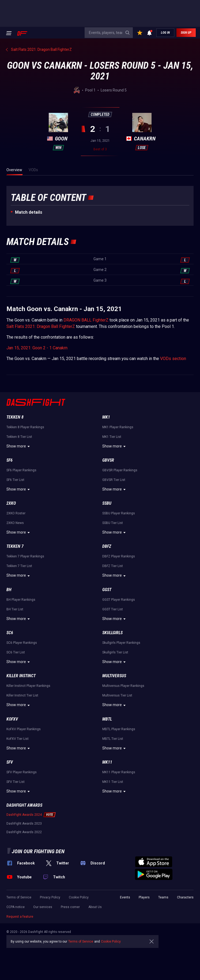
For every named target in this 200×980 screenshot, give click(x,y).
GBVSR (108, 460)
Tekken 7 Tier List (19, 566)
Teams (163, 897)
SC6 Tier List (16, 652)
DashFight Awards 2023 (24, 824)
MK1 (106, 417)
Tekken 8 (15, 417)
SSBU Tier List (113, 523)
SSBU (107, 503)
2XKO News (15, 523)
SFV (10, 762)
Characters (185, 897)
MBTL (107, 719)
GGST (107, 590)
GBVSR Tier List (114, 480)
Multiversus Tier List (117, 695)
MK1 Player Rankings (118, 427)
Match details (29, 212)
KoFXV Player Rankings (24, 729)
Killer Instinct (21, 676)
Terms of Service (19, 897)
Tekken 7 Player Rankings (25, 556)
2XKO (11, 503)
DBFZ (107, 546)
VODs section (173, 359)
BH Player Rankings (21, 600)
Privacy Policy (50, 897)
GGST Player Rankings (119, 600)
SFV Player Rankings (22, 772)
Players (144, 897)
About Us (95, 907)
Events (125, 897)
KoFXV (12, 719)
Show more (19, 446)
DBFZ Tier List (113, 566)
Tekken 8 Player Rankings (25, 427)
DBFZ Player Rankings (119, 556)
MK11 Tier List (113, 782)
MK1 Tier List (112, 437)
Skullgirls (112, 633)
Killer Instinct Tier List (22, 695)
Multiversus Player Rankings (123, 686)
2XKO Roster (16, 513)
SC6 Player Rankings (22, 643)
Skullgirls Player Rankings (121, 643)
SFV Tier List (16, 782)
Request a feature (20, 917)
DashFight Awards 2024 (24, 815)
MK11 (107, 762)
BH (9, 590)
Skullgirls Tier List (115, 652)
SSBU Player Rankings (119, 513)
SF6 (10, 460)
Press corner (70, 907)
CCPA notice (16, 907)
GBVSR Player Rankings (120, 470)
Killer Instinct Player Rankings (28, 686)
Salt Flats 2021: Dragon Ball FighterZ (41, 326)
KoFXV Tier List (18, 739)
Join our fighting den (38, 851)
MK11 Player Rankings (119, 772)
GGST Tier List (113, 609)
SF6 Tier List (15, 480)
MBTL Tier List (113, 739)
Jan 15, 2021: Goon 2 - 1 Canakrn (37, 348)
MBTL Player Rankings (119, 729)
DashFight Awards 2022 (24, 832)
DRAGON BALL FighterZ (86, 320)
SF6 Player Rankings (21, 470)
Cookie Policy (79, 897)
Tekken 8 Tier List (19, 437)
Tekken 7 (15, 546)
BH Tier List (15, 609)
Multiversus (114, 676)
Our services (43, 907)
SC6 (10, 633)
